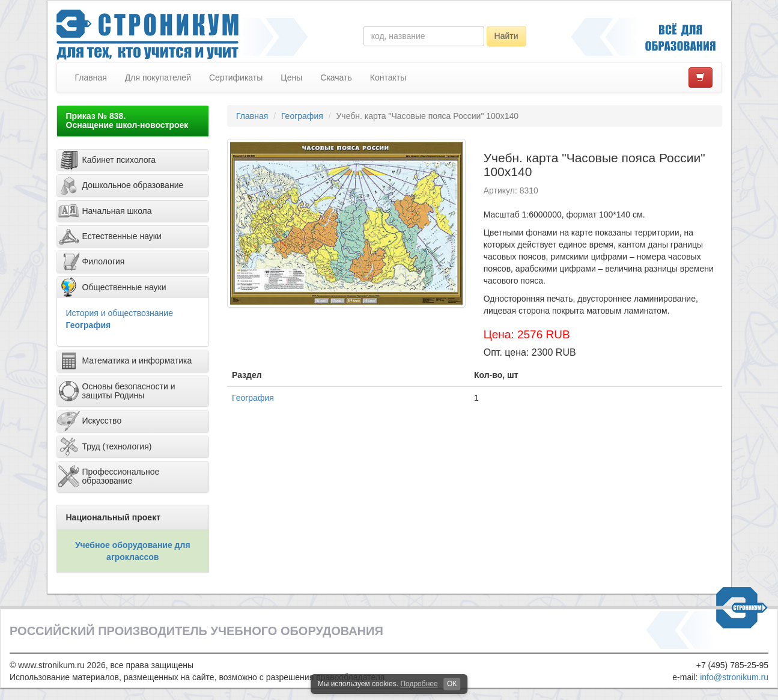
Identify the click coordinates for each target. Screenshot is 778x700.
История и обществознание (120, 313)
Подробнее (419, 684)
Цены (291, 78)
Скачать (336, 78)
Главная (91, 78)
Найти (506, 36)
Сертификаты (236, 78)
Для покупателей (158, 78)
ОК (452, 684)
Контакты (388, 78)
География (89, 325)
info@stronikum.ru (734, 677)
